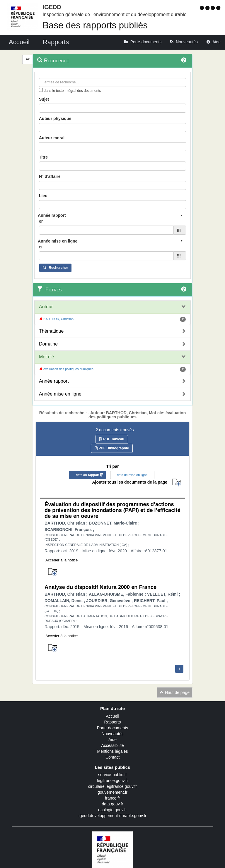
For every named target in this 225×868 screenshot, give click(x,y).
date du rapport (87, 475)
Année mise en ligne (60, 394)
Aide (112, 740)
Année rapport (54, 381)
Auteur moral (52, 138)
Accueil (112, 716)
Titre (43, 157)
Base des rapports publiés (95, 25)
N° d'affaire (50, 176)
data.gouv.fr (113, 804)
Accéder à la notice (62, 560)
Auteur (46, 307)
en (41, 221)
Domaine (48, 344)
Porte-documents (113, 728)
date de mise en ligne (132, 475)
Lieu (43, 196)
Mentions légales (112, 751)
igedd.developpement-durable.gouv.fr (113, 816)
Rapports (113, 722)
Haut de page (175, 692)
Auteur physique (55, 118)
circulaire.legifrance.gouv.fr (112, 786)
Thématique (51, 331)
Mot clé (47, 357)
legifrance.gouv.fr (112, 781)
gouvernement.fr (112, 792)
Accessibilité (112, 745)
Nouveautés (113, 734)
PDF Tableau (112, 439)
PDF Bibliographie (112, 448)
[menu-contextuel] (41, 90)
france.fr (112, 798)
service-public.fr (112, 775)
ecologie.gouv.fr (112, 810)
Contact (112, 757)
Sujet (44, 99)
